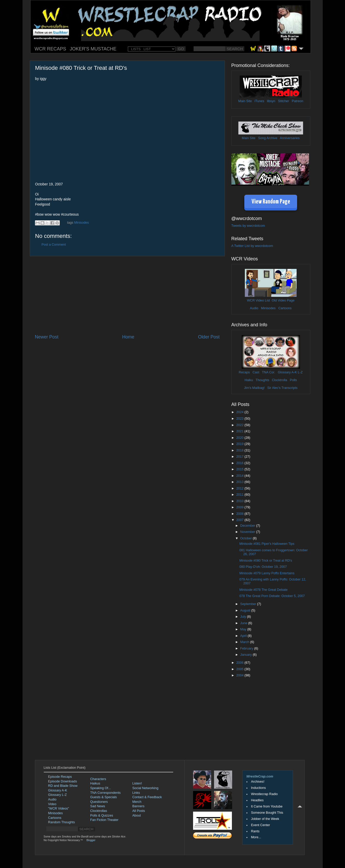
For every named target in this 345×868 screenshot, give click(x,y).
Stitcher (284, 101)
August (246, 610)
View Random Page (271, 202)
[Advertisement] (127, 295)
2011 (240, 495)
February (247, 648)
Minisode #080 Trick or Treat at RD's (266, 561)
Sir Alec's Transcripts (282, 388)
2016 (240, 463)
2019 (240, 444)
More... (256, 837)
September (249, 604)
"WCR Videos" (59, 809)
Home (128, 337)
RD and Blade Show (63, 786)
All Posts (139, 811)
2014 (240, 476)
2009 (240, 507)
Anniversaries (290, 138)
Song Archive (268, 138)
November (248, 532)
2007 (240, 520)
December (248, 526)
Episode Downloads (63, 781)
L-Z (300, 372)
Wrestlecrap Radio (264, 794)
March (245, 642)
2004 (240, 675)
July (244, 617)
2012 (240, 488)
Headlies (257, 800)
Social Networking (145, 788)
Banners (138, 806)
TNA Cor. (269, 372)
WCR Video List (258, 300)
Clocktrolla (279, 380)
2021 (240, 431)
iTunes (259, 101)
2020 (240, 438)
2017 (240, 457)
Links (136, 793)
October (246, 538)
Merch (137, 802)
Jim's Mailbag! (254, 388)
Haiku (249, 380)
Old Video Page (283, 300)
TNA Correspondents (106, 793)
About (137, 816)
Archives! (258, 782)
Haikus (95, 783)
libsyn (271, 101)
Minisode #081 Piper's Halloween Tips (267, 544)
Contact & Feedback (147, 797)
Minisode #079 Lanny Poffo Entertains (267, 573)
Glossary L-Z (57, 795)
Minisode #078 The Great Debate (263, 590)
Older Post (209, 337)
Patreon (297, 101)
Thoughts (262, 380)
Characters (98, 779)
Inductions (258, 788)
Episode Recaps (60, 777)
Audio (254, 308)
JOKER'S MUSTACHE (93, 49)
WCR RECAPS (50, 49)
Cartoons (285, 308)
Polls (293, 380)
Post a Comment (54, 245)
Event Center (261, 825)
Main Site (245, 101)
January (246, 655)
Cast (256, 372)
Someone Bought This (267, 813)
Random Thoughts (61, 822)
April (244, 636)
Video (52, 804)
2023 (240, 419)
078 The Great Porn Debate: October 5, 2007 (272, 596)
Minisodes (82, 223)
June (244, 623)
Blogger (91, 840)
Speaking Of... (101, 788)
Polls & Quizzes (102, 816)
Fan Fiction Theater (104, 820)
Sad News (98, 806)
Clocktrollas (99, 811)
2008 (240, 514)
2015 (240, 469)
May (244, 629)
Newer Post (47, 337)
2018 (240, 450)
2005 (240, 669)
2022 (240, 425)
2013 (240, 482)
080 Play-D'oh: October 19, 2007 (263, 567)
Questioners (99, 802)
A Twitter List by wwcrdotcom (252, 246)
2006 (240, 663)
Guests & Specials (104, 797)
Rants (255, 831)
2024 (240, 412)
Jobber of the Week (265, 819)
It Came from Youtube (267, 806)
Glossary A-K (287, 372)
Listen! (137, 783)
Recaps (244, 372)
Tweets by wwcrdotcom (248, 226)
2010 (240, 501)
